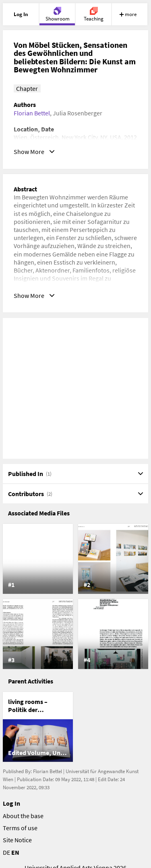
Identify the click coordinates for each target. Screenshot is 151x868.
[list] (76, 596)
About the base (23, 816)
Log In (11, 803)
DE (6, 852)
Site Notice (17, 840)
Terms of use (20, 828)
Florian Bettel (32, 113)
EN (15, 852)
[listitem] (38, 559)
